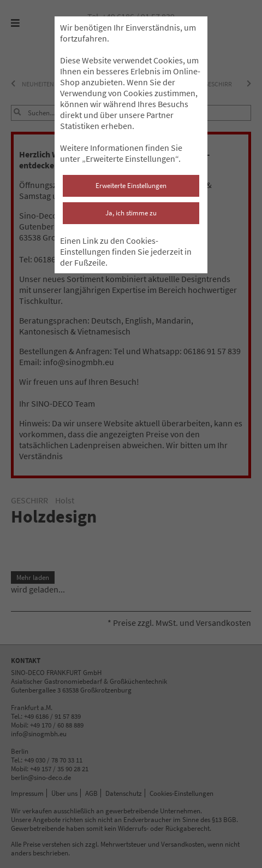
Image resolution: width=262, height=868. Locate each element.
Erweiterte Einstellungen (131, 186)
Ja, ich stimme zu (131, 213)
